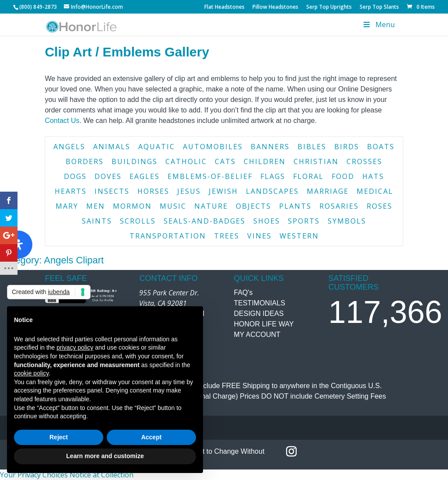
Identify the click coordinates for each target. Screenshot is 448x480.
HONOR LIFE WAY (264, 324)
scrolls (138, 221)
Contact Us (62, 121)
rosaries (339, 206)
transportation (168, 236)
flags (273, 176)
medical (375, 191)
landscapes (272, 191)
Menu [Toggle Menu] (378, 25)
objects (254, 206)
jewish (223, 191)
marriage (328, 191)
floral (308, 176)
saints (97, 221)
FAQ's (243, 293)
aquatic (157, 147)
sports (304, 221)
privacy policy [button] (75, 347)
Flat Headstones (224, 7)
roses (380, 206)
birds (347, 147)
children (265, 161)
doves (108, 176)
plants (295, 206)
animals (112, 147)
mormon (132, 206)
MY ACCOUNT (257, 335)
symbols (347, 221)
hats (373, 176)
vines (259, 236)
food (343, 176)
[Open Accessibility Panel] (18, 245)
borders (85, 161)
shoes (267, 221)
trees (227, 236)
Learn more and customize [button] (105, 456)
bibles (312, 147)
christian (316, 161)
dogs (75, 176)
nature (211, 206)
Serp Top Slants (379, 7)
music (173, 206)
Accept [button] (152, 437)
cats (225, 161)
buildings (135, 161)
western (299, 236)
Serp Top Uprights (329, 7)
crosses (364, 161)
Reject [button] (59, 437)
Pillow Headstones (275, 7)
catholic (186, 161)
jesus (189, 191)
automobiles (213, 147)
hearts (71, 191)
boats (381, 147)
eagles (145, 176)
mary (67, 206)
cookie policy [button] (31, 373)
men (96, 206)
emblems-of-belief (210, 176)
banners (270, 147)
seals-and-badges (205, 221)
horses (153, 191)
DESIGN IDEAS (259, 314)
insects (112, 191)
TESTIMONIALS (260, 303)
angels (69, 147)
